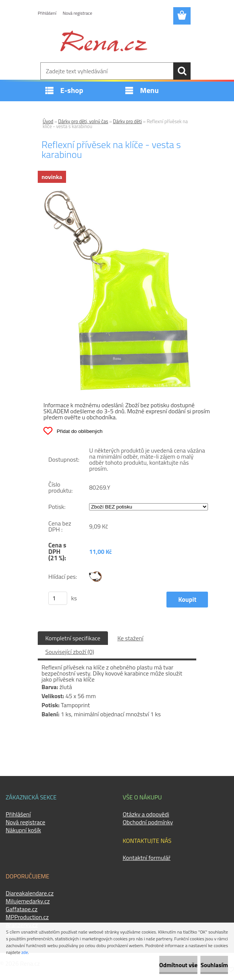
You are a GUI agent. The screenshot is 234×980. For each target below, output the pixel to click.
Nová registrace (77, 13)
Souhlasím (214, 965)
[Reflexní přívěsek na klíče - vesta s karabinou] (117, 193)
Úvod (48, 121)
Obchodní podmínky (148, 822)
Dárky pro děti (127, 121)
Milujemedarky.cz (28, 901)
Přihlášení (47, 13)
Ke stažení (130, 638)
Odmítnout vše (179, 965)
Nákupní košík (23, 830)
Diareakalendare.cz (30, 893)
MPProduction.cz (27, 917)
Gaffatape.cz (22, 909)
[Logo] (104, 41)
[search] (182, 71)
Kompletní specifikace (73, 638)
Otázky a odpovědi (146, 814)
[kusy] (58, 598)
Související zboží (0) (70, 652)
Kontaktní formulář (147, 858)
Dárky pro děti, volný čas (83, 121)
